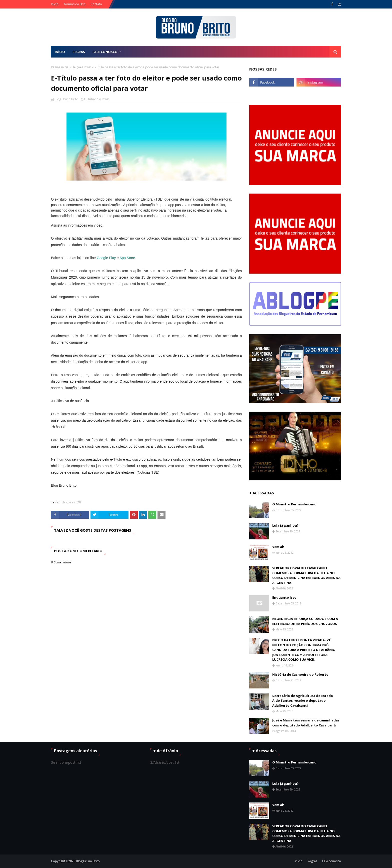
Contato (96, 4)
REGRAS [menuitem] (79, 52)
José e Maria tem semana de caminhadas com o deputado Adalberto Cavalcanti (306, 723)
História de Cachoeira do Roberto (300, 674)
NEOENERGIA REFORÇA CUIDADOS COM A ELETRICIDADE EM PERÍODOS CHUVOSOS (305, 621)
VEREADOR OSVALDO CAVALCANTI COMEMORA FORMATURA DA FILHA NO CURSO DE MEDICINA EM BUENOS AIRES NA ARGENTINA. (306, 575)
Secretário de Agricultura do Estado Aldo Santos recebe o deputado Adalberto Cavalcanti (303, 701)
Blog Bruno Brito (66, 99)
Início (55, 4)
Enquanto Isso (284, 597)
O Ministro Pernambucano (294, 504)
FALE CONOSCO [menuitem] (105, 52)
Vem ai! (278, 547)
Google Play (106, 258)
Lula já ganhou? (285, 525)
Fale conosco (332, 861)
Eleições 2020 (81, 67)
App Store (127, 258)
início (299, 861)
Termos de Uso (74, 4)
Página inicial (60, 67)
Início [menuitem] (60, 52)
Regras (312, 861)
